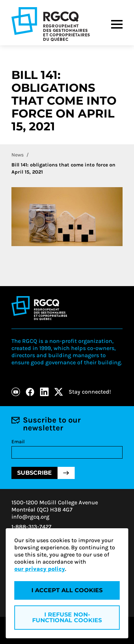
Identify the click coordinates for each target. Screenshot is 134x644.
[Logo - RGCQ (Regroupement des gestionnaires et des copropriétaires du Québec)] (51, 24)
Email (18, 442)
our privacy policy (40, 569)
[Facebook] (30, 392)
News (18, 155)
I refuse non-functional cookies (67, 617)
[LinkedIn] (44, 392)
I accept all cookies (67, 590)
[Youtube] (16, 392)
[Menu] (117, 24)
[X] (59, 392)
